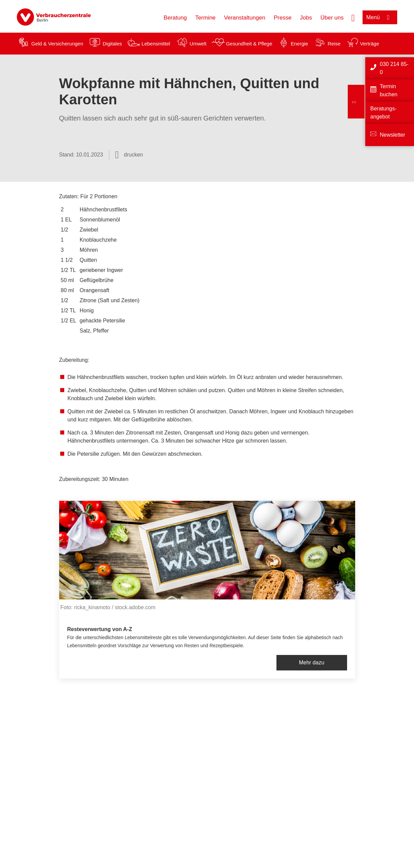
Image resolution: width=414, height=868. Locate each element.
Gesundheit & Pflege (249, 44)
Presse (283, 18)
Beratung (175, 18)
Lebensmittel (156, 44)
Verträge (370, 44)
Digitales (112, 44)
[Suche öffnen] (353, 17)
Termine (205, 18)
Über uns (332, 18)
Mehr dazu (312, 663)
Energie (299, 44)
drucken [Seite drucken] (133, 155)
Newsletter (392, 135)
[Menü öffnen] (380, 17)
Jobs (306, 18)
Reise (334, 44)
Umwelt (198, 44)
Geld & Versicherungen (57, 44)
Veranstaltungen (245, 18)
